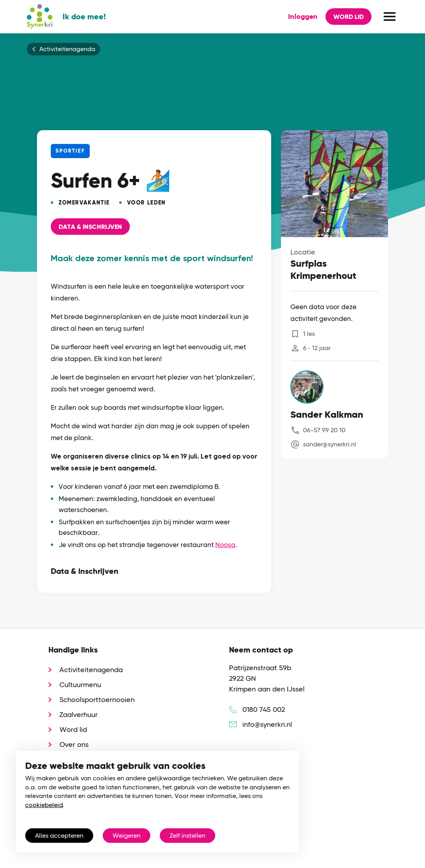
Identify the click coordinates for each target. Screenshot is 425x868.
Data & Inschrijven (90, 227)
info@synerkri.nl (267, 724)
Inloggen (303, 17)
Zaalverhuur (79, 714)
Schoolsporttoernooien (97, 699)
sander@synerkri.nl (330, 444)
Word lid (348, 17)
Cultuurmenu (80, 685)
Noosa (225, 545)
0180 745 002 (264, 709)
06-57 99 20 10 (324, 430)
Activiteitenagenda (67, 49)
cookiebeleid (44, 805)
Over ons (74, 744)
